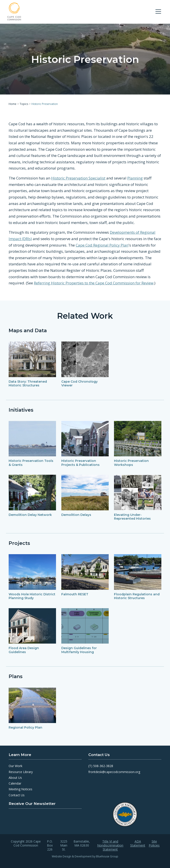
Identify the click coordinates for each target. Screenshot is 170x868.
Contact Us (17, 795)
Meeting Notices (20, 789)
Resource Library (21, 772)
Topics (24, 104)
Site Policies (154, 843)
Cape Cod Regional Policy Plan (102, 245)
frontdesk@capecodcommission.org (114, 772)
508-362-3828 (103, 766)
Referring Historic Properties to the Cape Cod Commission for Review (94, 283)
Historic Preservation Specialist (78, 178)
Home (13, 104)
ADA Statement (138, 843)
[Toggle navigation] (158, 12)
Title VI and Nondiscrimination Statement (110, 845)
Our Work (15, 766)
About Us (15, 778)
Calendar (15, 783)
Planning (135, 178)
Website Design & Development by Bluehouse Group (85, 856)
